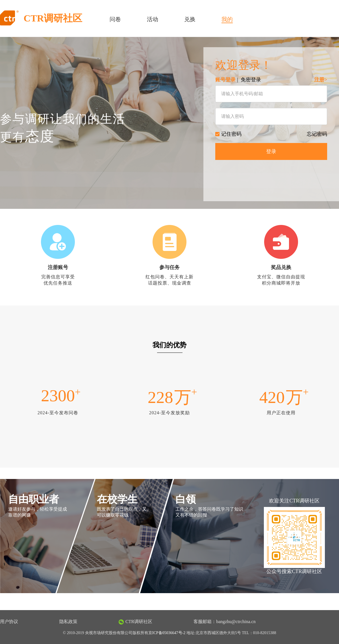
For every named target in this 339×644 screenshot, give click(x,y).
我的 (227, 19)
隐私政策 (68, 622)
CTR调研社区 (135, 622)
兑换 (190, 19)
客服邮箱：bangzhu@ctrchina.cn (225, 622)
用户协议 (9, 622)
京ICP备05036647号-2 (167, 633)
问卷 (115, 19)
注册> (321, 80)
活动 (153, 19)
